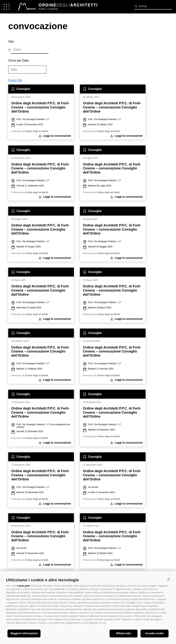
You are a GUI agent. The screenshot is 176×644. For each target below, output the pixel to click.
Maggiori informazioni (24, 633)
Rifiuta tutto (124, 633)
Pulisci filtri (15, 80)
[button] (169, 579)
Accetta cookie (155, 633)
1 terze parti (23, 586)
